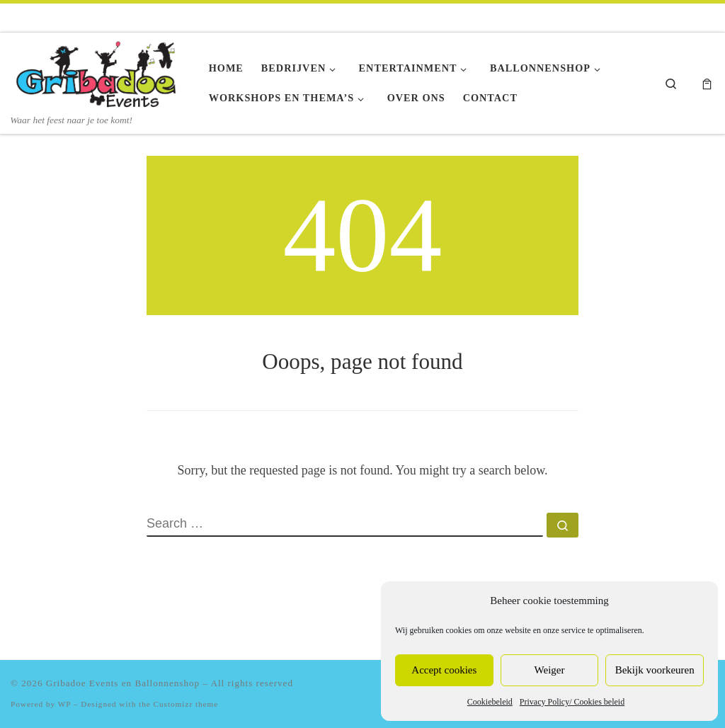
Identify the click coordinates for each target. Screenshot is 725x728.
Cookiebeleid (490, 702)
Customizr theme (186, 704)
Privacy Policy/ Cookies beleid (572, 702)
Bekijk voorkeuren (655, 670)
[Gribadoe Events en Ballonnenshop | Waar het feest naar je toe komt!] (99, 73)
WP (64, 704)
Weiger (550, 670)
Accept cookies (444, 670)
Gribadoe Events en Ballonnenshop (123, 683)
